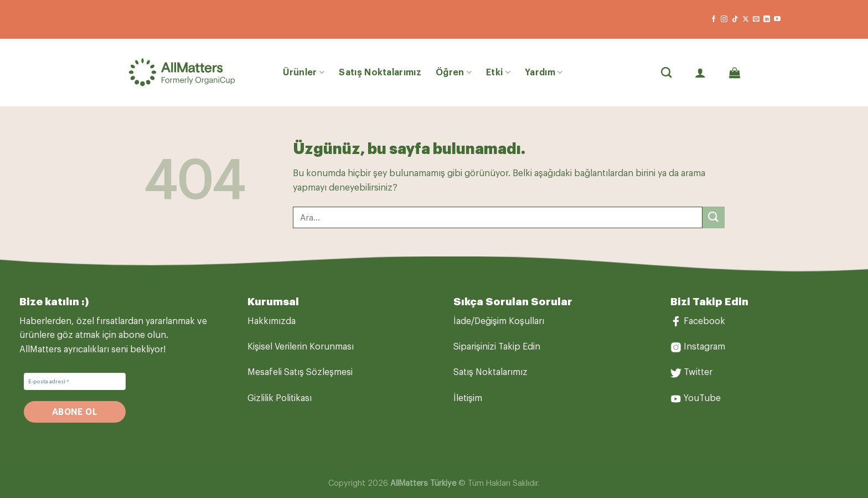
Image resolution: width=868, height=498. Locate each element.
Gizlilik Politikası (280, 398)
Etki (498, 72)
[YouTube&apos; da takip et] (777, 19)
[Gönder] (714, 217)
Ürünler (304, 72)
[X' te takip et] (746, 19)
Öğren (454, 72)
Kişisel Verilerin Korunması (301, 347)
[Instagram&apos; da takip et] (724, 19)
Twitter (698, 372)
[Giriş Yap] (700, 73)
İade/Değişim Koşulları (499, 321)
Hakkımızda (272, 321)
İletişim (468, 398)
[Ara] (666, 72)
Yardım (544, 72)
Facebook (704, 321)
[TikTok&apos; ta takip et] (735, 19)
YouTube (702, 398)
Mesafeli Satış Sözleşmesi (300, 372)
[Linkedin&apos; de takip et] (767, 19)
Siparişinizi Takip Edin (497, 347)
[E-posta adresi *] (75, 381)
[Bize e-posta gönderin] (756, 19)
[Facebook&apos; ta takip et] (714, 19)
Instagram (704, 347)
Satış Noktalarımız (380, 73)
